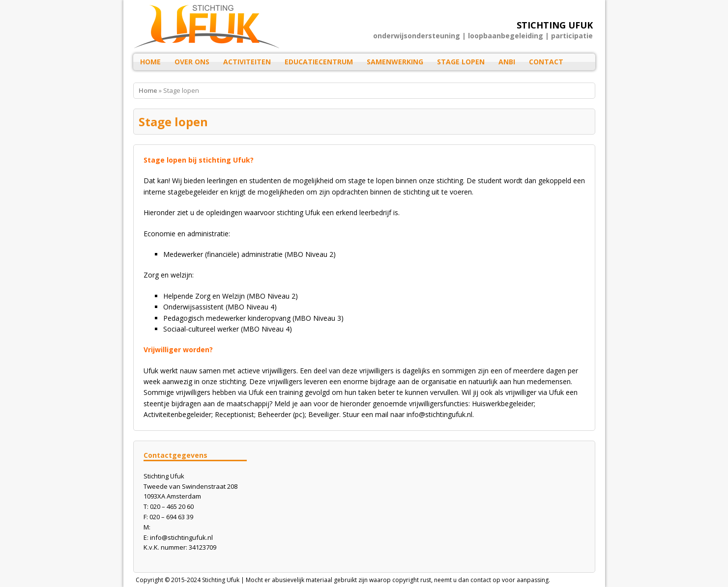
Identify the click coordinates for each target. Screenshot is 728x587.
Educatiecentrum (319, 62)
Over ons (192, 62)
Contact (546, 62)
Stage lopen (461, 62)
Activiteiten (247, 62)
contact (481, 580)
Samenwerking (395, 62)
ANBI (507, 62)
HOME (150, 62)
